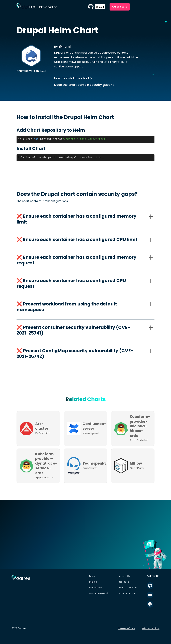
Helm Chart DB (128, 588)
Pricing (93, 582)
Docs (92, 576)
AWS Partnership (99, 593)
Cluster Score (127, 593)
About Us (125, 576)
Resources (96, 588)
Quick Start (119, 7)
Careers (124, 582)
